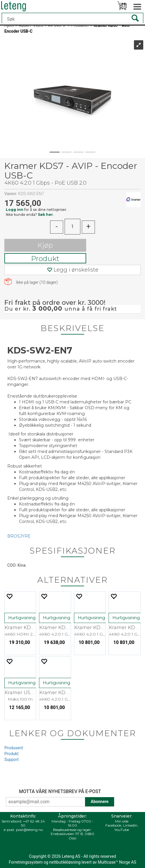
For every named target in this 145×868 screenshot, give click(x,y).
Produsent (14, 748)
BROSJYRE (19, 536)
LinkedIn (130, 825)
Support (12, 759)
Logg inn (15, 210)
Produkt (45, 259)
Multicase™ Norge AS (117, 862)
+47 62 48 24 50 (33, 823)
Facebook (113, 825)
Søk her (45, 215)
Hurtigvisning (22, 618)
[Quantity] (72, 227)
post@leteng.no (29, 830)
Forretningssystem (26, 862)
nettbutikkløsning (65, 862)
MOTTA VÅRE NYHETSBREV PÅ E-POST (60, 791)
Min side (122, 821)
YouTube (122, 830)
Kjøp (45, 245)
